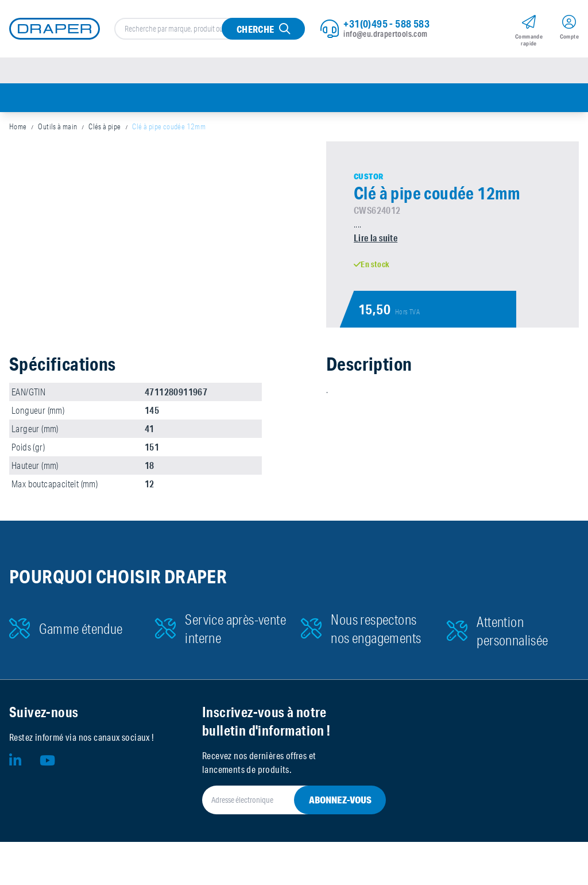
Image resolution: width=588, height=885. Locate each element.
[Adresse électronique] (280, 800)
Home (18, 126)
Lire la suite (376, 238)
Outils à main (57, 126)
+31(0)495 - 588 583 (386, 24)
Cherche (256, 29)
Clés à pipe (105, 126)
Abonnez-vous (340, 800)
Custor (368, 176)
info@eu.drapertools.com (385, 34)
